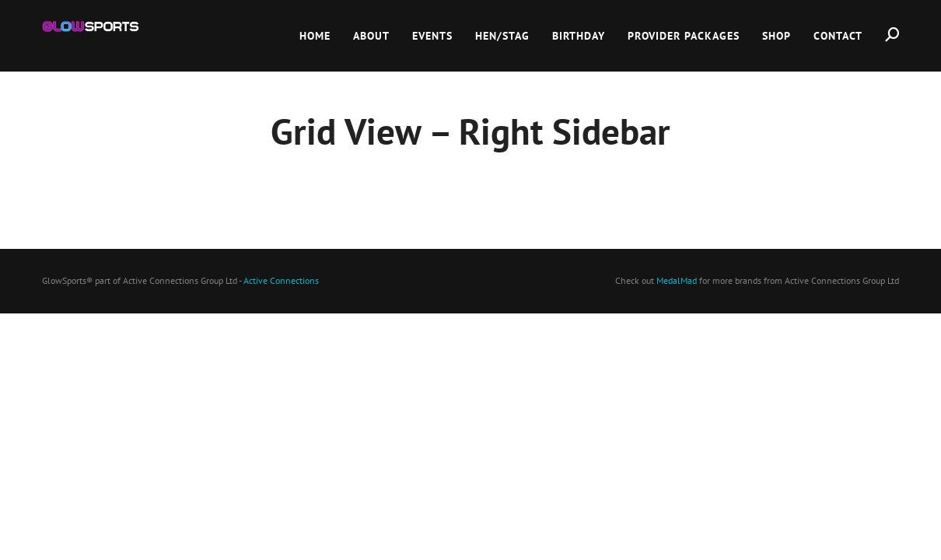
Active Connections (281, 280)
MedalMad (677, 280)
